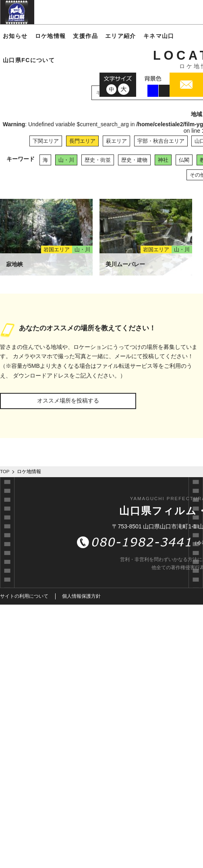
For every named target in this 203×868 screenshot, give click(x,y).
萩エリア (116, 141)
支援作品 (85, 36)
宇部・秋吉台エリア (161, 141)
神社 (163, 160)
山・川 (66, 160)
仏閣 (184, 160)
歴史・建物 (134, 160)
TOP (5, 472)
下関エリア (46, 141)
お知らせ (15, 36)
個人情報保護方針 (81, 596)
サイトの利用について (24, 596)
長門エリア (82, 141)
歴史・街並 (98, 160)
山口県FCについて (29, 60)
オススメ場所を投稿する (68, 401)
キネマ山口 (159, 36)
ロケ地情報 (51, 36)
